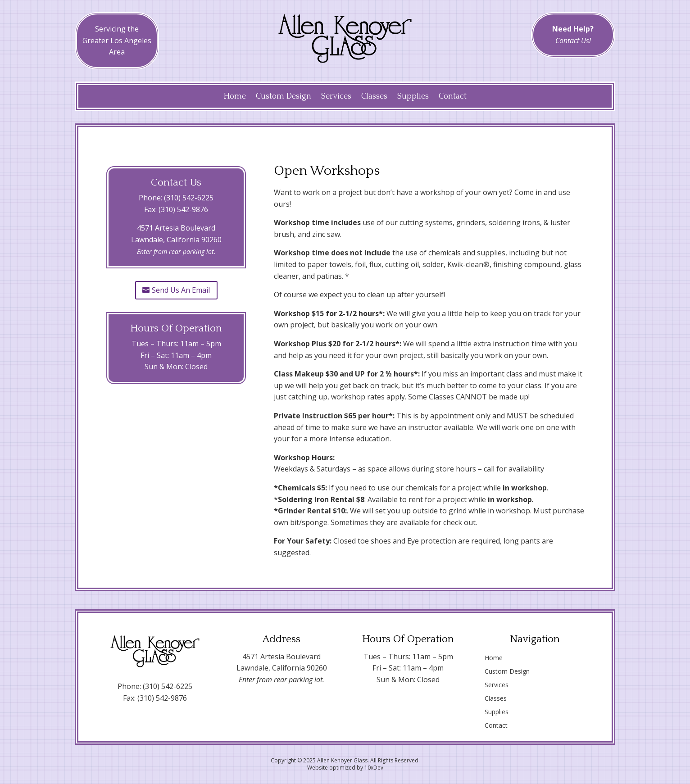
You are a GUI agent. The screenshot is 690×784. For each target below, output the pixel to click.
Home (235, 97)
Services (336, 97)
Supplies (413, 97)
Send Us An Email (181, 290)
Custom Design (284, 97)
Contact (453, 97)
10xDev (374, 768)
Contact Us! (573, 41)
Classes (374, 97)
